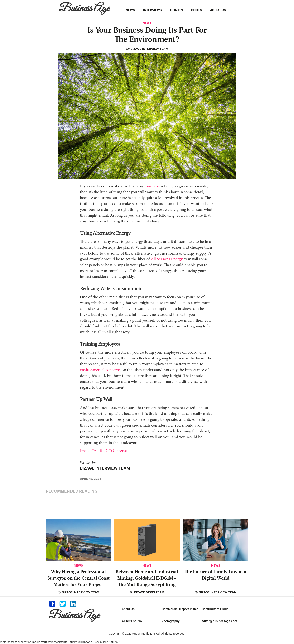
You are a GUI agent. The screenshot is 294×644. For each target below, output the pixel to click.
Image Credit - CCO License (104, 451)
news (130, 10)
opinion (176, 10)
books (196, 10)
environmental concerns (100, 370)
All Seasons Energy (167, 259)
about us (218, 10)
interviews (152, 10)
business (153, 186)
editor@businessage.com (219, 621)
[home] (85, 8)
